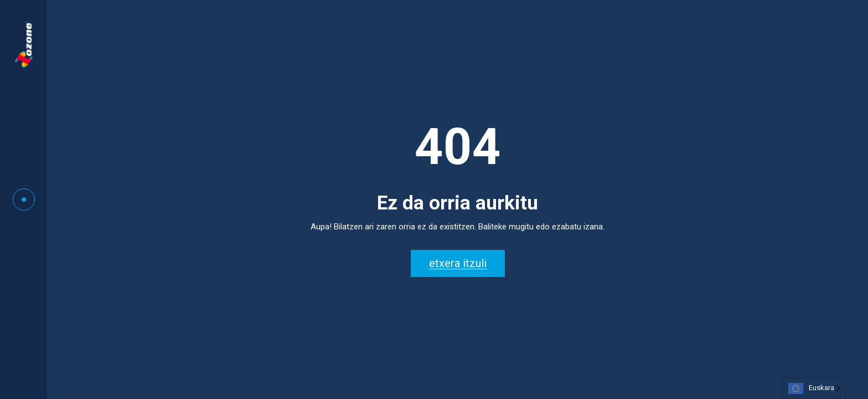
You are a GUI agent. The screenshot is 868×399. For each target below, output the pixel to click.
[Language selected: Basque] (814, 388)
